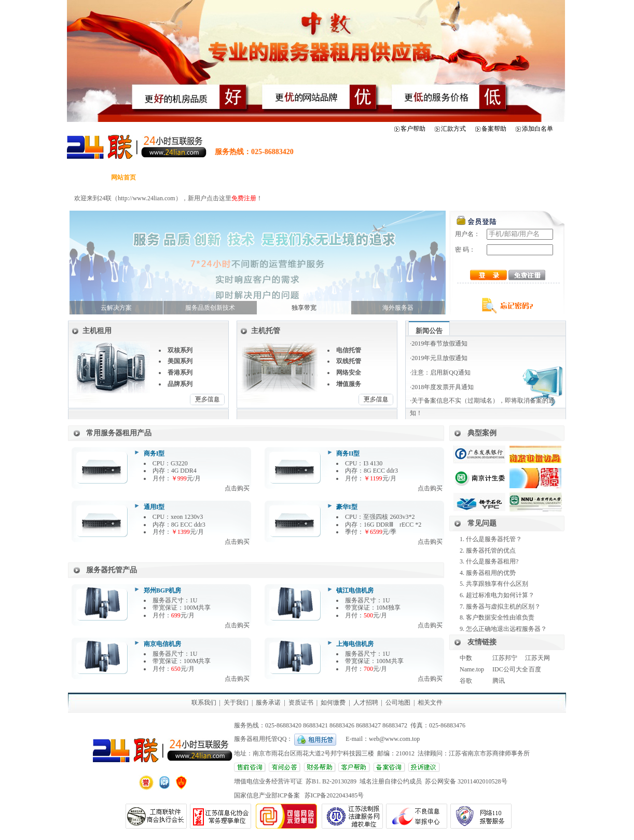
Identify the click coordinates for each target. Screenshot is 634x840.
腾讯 (499, 681)
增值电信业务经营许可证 (270, 781)
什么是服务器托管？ (494, 539)
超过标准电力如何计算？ (500, 595)
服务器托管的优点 (491, 550)
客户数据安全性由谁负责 (500, 617)
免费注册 (244, 198)
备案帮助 (494, 129)
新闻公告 (429, 331)
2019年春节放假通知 (439, 343)
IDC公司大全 (510, 669)
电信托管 (349, 350)
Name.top (472, 669)
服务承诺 (268, 703)
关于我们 (236, 703)
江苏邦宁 (505, 658)
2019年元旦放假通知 (439, 358)
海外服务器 (398, 308)
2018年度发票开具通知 (443, 387)
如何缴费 (333, 703)
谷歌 (466, 681)
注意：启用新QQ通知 (441, 373)
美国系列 (180, 361)
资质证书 (301, 703)
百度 (535, 669)
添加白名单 (537, 129)
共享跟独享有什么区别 (497, 584)
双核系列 (180, 350)
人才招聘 (366, 703)
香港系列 (180, 373)
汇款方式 (453, 129)
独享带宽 (304, 308)
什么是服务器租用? (492, 561)
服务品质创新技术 (210, 308)
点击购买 (237, 488)
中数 (466, 658)
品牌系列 (180, 384)
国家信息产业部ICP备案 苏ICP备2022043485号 (299, 795)
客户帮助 (413, 129)
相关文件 (430, 703)
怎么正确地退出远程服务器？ (506, 629)
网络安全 (349, 373)
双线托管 (349, 361)
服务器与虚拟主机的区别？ (503, 607)
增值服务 (349, 384)
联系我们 (204, 703)
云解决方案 (116, 308)
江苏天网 (537, 658)
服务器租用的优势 (491, 573)
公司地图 (398, 703)
